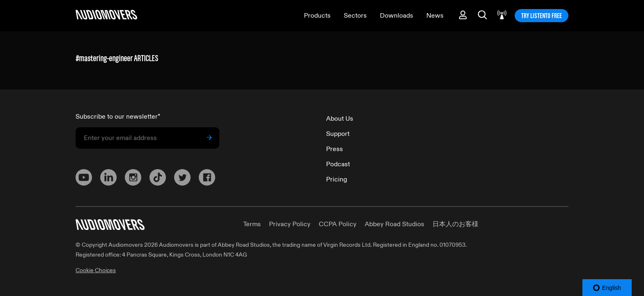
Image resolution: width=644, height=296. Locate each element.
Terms (252, 224)
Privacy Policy (290, 224)
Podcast (338, 164)
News (435, 16)
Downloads (397, 16)
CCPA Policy (338, 224)
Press (335, 149)
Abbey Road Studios (394, 224)
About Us (340, 119)
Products (317, 16)
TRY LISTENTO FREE (542, 16)
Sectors (355, 16)
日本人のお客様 (455, 224)
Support (338, 134)
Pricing (337, 179)
